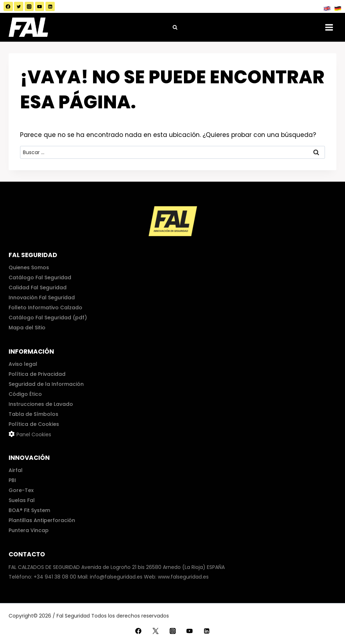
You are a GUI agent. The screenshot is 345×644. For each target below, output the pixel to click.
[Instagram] (29, 6)
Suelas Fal (22, 500)
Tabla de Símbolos (33, 414)
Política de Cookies (34, 424)
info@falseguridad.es (116, 577)
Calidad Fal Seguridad (38, 287)
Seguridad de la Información (46, 384)
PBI (12, 480)
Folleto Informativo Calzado (45, 308)
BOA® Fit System (29, 510)
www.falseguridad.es (183, 577)
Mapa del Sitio (27, 328)
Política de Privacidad (37, 374)
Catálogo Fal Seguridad (40, 277)
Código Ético (25, 394)
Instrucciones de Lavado (41, 404)
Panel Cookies (34, 434)
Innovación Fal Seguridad (42, 298)
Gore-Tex (21, 490)
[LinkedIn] (50, 6)
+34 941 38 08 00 (55, 577)
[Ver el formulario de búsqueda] (175, 27)
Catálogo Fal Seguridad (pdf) (48, 318)
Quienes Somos (29, 267)
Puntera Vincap (29, 530)
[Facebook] (8, 6)
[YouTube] (40, 6)
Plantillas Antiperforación (42, 520)
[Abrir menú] (329, 27)
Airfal (16, 470)
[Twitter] (19, 6)
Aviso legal (23, 364)
